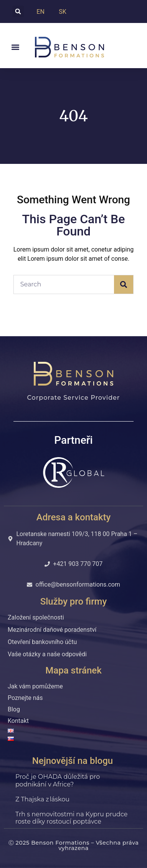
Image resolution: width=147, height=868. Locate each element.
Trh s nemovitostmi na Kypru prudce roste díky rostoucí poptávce (71, 818)
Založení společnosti (36, 617)
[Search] (124, 284)
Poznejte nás (25, 698)
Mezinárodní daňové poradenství (52, 630)
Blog (14, 709)
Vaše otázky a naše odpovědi (47, 654)
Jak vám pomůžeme (35, 686)
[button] (18, 11)
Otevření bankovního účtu (42, 642)
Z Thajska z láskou (43, 799)
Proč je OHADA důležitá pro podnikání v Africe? (58, 780)
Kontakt (18, 721)
